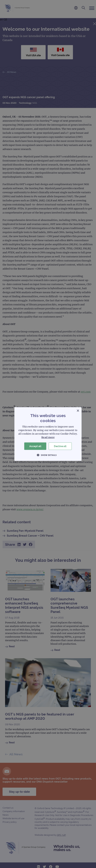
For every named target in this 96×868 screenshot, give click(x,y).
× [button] (78, 411)
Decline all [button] (60, 446)
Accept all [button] (35, 446)
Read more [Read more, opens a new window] (48, 437)
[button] (48, 455)
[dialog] (48, 434)
